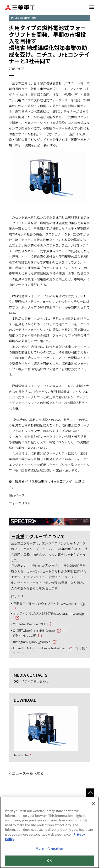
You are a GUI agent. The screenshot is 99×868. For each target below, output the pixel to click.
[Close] (93, 804)
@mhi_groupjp (40, 642)
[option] (46, 728)
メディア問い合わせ (35, 681)
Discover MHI (36, 624)
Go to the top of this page (90, 793)
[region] (49, 832)
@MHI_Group (45, 630)
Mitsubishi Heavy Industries (46, 648)
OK (49, 860)
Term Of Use (21, 755)
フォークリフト (20, 503)
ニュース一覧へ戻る (28, 773)
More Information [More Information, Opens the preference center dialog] (49, 848)
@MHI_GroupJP (25, 635)
